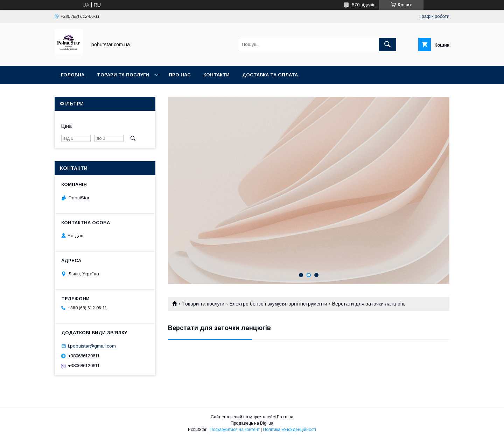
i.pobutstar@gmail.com (92, 346)
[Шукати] (387, 44)
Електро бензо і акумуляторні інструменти (278, 304)
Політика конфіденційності (289, 430)
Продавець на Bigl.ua (252, 423)
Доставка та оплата (270, 75)
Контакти (216, 75)
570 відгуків (364, 5)
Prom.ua (285, 417)
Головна (73, 75)
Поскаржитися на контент (235, 430)
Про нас (180, 75)
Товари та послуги (123, 75)
